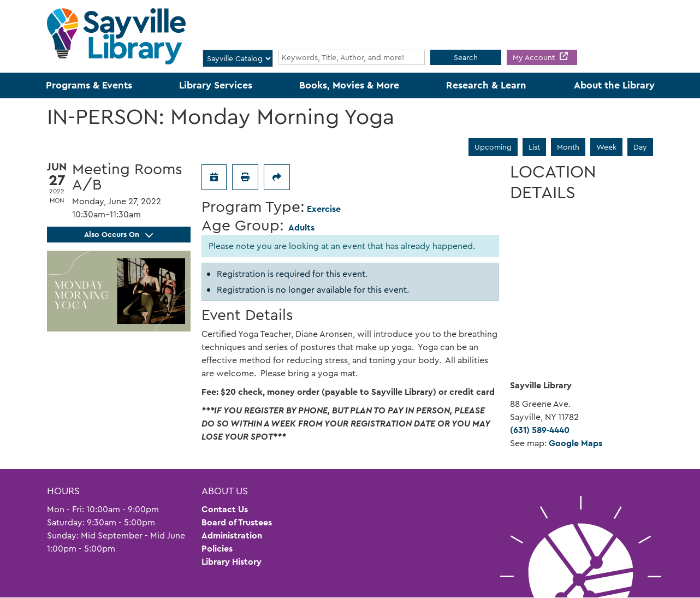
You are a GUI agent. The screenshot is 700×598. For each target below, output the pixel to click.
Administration (232, 535)
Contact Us (225, 509)
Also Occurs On (118, 234)
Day (640, 147)
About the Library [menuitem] (614, 85)
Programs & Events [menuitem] (89, 85)
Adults (301, 227)
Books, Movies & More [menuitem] (349, 85)
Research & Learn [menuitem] (486, 85)
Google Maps (576, 443)
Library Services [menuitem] (216, 85)
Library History (232, 562)
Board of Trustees (237, 522)
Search (466, 57)
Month (568, 147)
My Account (535, 57)
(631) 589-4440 (540, 430)
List (534, 147)
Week (606, 147)
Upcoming (493, 147)
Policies (217, 549)
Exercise (324, 209)
